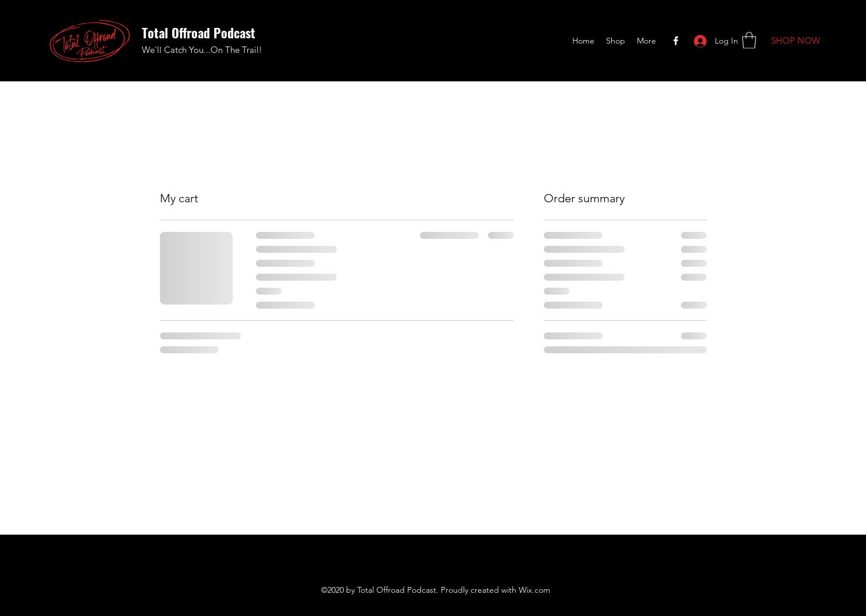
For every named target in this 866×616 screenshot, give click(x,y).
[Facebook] (676, 41)
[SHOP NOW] (796, 41)
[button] (749, 40)
